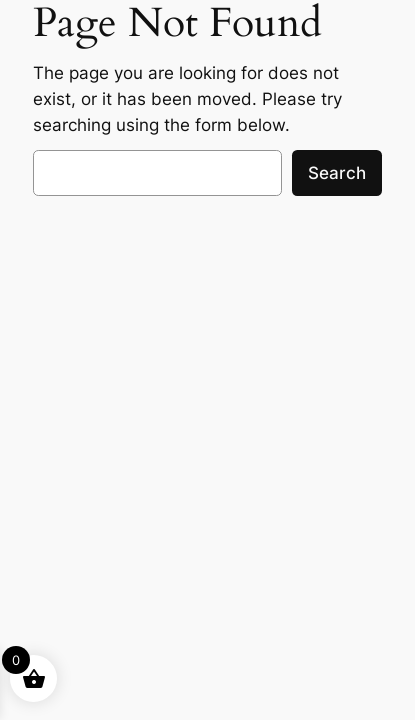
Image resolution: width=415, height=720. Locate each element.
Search (337, 173)
